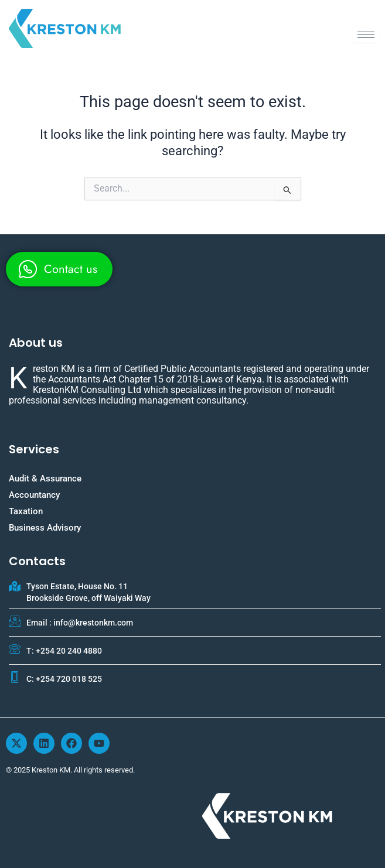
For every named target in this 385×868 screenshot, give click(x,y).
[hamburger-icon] (366, 35)
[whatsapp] (59, 269)
